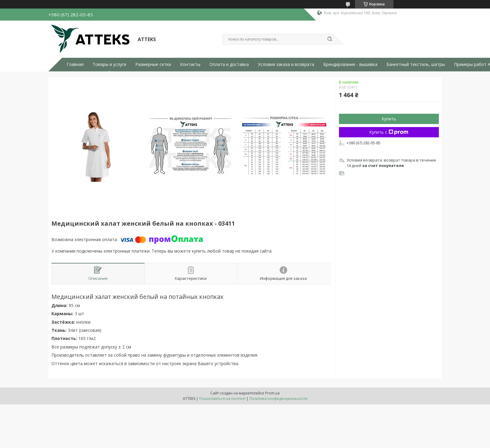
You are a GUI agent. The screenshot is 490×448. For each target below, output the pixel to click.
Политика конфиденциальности (278, 399)
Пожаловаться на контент (222, 399)
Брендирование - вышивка (350, 64)
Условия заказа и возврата (286, 64)
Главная (75, 64)
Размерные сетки (153, 64)
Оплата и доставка (229, 64)
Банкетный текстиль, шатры (416, 64)
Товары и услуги (109, 64)
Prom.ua (272, 393)
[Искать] (330, 39)
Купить (389, 119)
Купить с (389, 132)
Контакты (190, 64)
